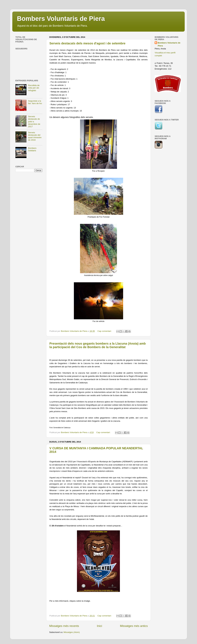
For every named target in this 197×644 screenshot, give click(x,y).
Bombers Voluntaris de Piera (61, 19)
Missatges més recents (64, 626)
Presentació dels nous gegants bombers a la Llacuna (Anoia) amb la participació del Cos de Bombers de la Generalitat (98, 345)
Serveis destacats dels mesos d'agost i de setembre (87, 43)
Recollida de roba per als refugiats (34, 88)
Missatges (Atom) (72, 632)
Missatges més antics (134, 626)
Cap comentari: (105, 331)
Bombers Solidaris (32, 149)
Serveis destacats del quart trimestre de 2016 (35, 136)
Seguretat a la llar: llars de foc (35, 102)
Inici (100, 626)
